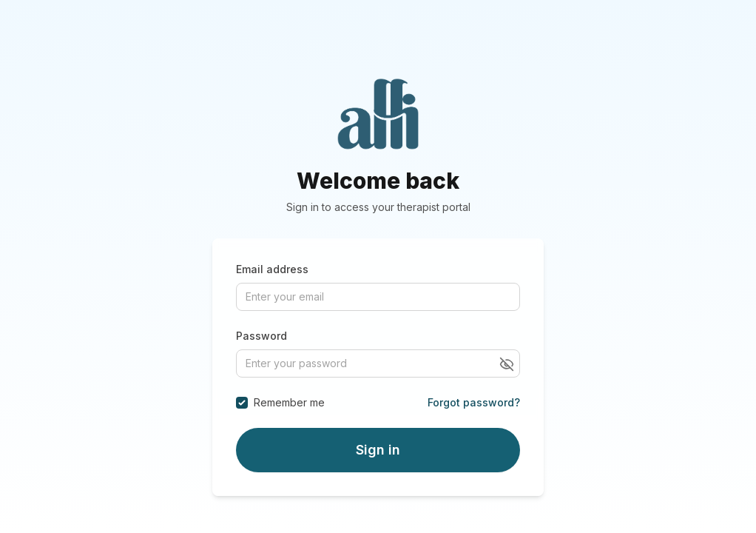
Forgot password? (474, 402)
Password (261, 336)
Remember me (289, 402)
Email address (272, 269)
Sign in (378, 450)
